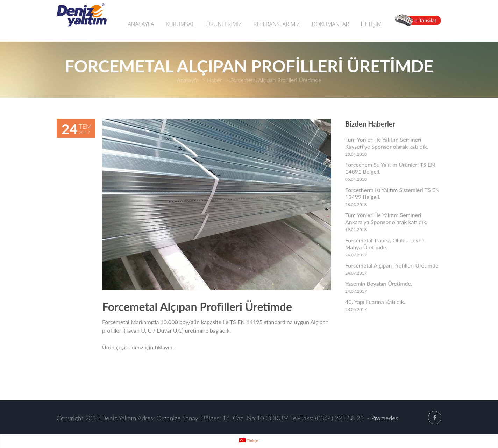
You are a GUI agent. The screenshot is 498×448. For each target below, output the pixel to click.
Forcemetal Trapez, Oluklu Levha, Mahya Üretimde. (385, 244)
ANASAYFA (141, 24)
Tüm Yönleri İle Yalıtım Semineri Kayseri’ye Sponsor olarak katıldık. (387, 143)
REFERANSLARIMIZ (277, 24)
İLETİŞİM (371, 24)
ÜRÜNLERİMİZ (224, 24)
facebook (435, 418)
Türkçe (249, 440)
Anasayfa (188, 80)
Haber (214, 80)
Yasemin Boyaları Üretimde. (379, 283)
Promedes (385, 418)
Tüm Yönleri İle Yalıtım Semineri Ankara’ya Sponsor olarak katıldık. (386, 218)
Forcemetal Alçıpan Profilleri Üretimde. (392, 265)
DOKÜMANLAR (330, 24)
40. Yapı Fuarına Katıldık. (375, 302)
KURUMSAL (180, 24)
